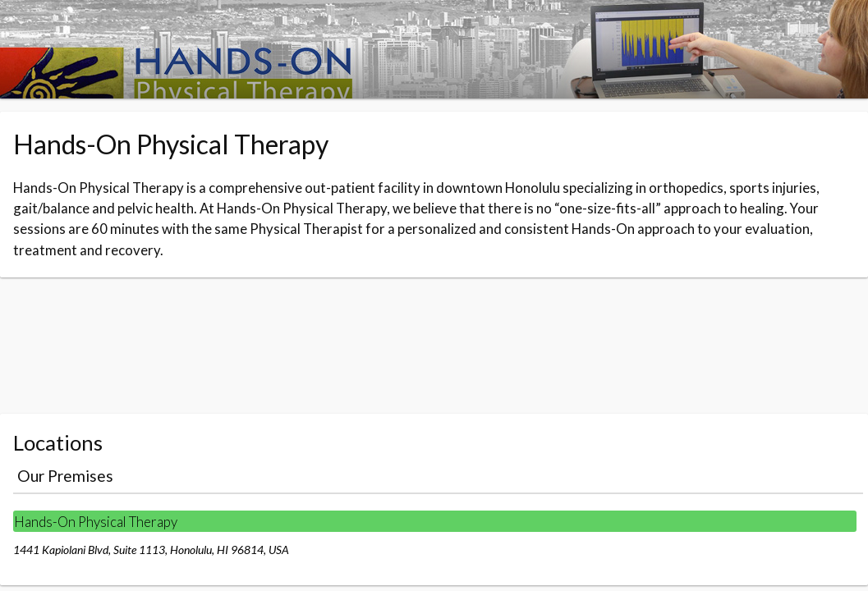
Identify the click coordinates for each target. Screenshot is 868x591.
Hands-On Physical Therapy (96, 522)
